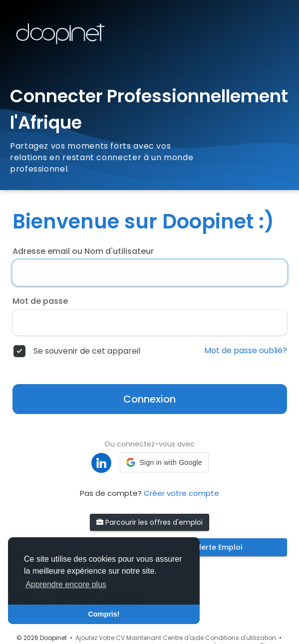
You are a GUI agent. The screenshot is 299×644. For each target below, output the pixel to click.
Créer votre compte (181, 493)
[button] (164, 462)
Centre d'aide (183, 638)
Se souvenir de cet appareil (87, 351)
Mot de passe (40, 301)
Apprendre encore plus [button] (66, 584)
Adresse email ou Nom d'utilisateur (83, 251)
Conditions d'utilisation (241, 638)
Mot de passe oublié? (246, 351)
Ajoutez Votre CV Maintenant (118, 638)
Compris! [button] (104, 614)
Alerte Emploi (218, 547)
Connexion (149, 399)
